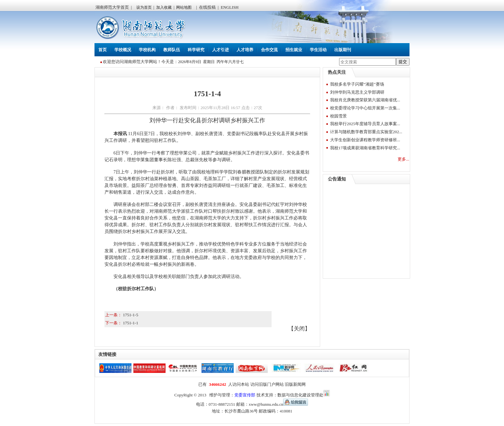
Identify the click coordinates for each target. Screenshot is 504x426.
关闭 (299, 329)
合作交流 (269, 50)
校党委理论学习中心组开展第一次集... (365, 108)
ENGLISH (230, 7)
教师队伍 (172, 50)
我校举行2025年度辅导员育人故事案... (365, 124)
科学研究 (196, 50)
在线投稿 (207, 7)
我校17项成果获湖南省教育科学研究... (365, 148)
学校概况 (123, 50)
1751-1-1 (130, 323)
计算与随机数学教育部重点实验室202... (366, 132)
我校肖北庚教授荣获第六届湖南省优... (365, 100)
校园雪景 (338, 116)
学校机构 (147, 50)
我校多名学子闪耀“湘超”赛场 (357, 84)
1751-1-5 (130, 315)
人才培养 (245, 50)
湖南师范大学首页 (112, 7)
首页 (103, 50)
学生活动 (318, 50)
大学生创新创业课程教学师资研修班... (365, 140)
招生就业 (294, 50)
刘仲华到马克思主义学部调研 (357, 92)
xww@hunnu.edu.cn (278, 404)
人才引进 (221, 50)
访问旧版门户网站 (267, 384)
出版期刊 (343, 50)
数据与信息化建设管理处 (300, 395)
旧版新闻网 (295, 384)
